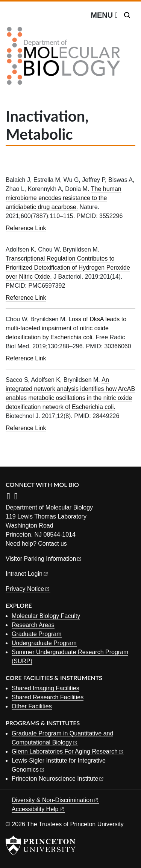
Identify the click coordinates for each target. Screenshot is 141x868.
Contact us (52, 544)
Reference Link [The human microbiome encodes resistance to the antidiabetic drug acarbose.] (26, 228)
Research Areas (33, 625)
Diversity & (55, 800)
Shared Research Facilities (48, 697)
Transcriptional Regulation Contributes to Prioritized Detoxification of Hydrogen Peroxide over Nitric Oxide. (68, 268)
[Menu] (104, 15)
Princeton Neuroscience (58, 779)
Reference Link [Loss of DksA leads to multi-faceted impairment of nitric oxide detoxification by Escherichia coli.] (26, 358)
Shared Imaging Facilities (45, 688)
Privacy (28, 589)
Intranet (27, 574)
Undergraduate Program (44, 643)
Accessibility (38, 809)
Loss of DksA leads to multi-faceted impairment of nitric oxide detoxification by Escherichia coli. (66, 328)
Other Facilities (32, 706)
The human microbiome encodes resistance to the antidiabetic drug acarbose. (64, 198)
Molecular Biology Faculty (46, 616)
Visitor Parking (44, 559)
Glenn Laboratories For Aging (68, 751)
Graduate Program (37, 634)
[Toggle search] (127, 15)
